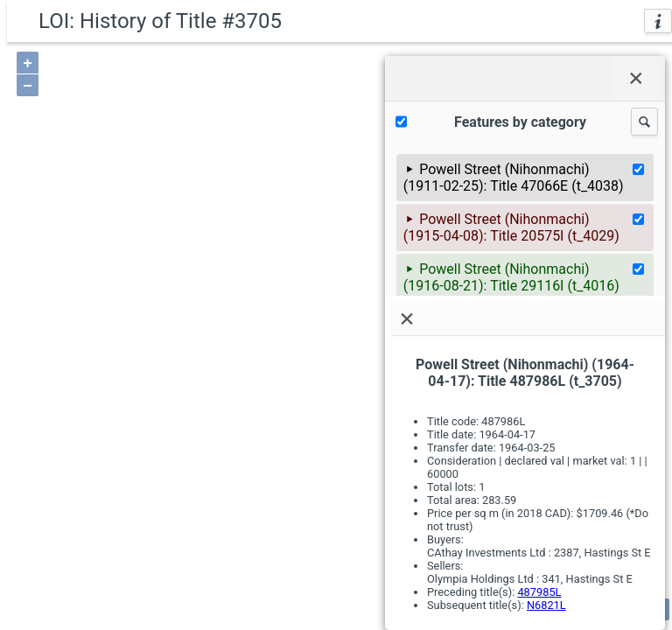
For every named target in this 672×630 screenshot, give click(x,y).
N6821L (546, 605)
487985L (539, 592)
